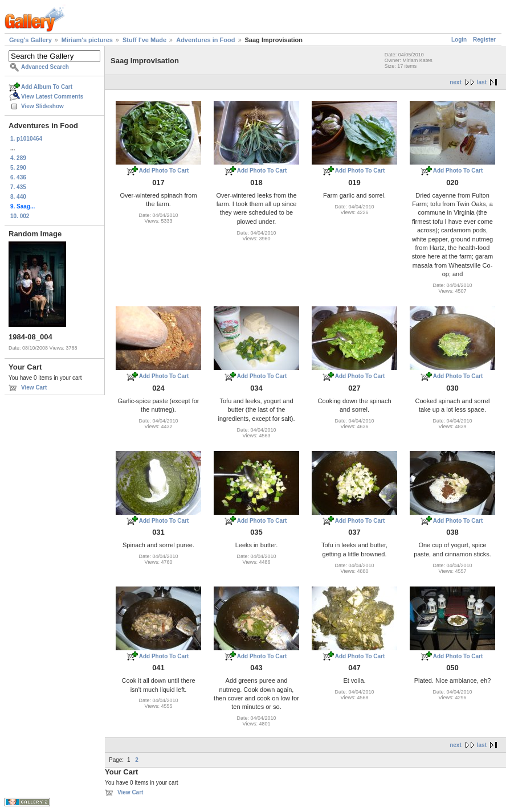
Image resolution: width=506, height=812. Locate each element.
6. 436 (18, 177)
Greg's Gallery (30, 40)
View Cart (34, 387)
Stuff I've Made (144, 40)
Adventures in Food (205, 40)
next (456, 82)
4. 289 (18, 158)
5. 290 (18, 168)
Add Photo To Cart (164, 171)
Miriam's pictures (87, 40)
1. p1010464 (26, 139)
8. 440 (18, 197)
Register (484, 40)
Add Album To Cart (47, 87)
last (482, 82)
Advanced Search (45, 67)
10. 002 (20, 216)
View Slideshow (42, 106)
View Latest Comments (52, 97)
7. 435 (18, 187)
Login (459, 40)
